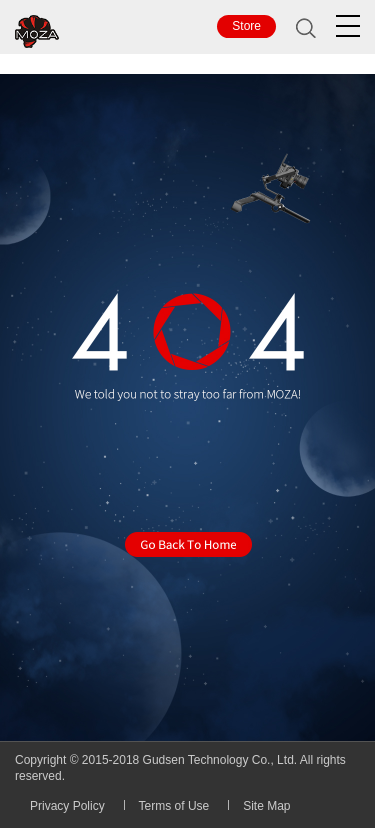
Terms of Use (174, 806)
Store (246, 26)
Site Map (266, 806)
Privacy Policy (67, 806)
